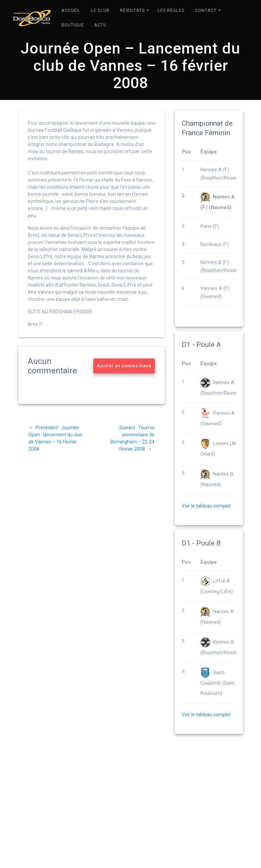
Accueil (71, 10)
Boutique (73, 25)
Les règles (171, 10)
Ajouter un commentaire (124, 380)
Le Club (100, 10)
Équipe (209, 166)
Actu (100, 25)
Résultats (132, 10)
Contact (206, 10)
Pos (186, 166)
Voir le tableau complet (206, 520)
